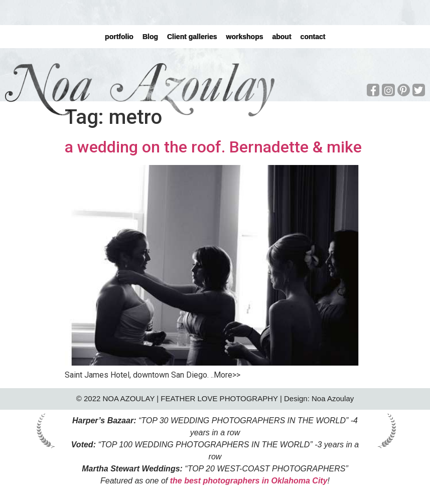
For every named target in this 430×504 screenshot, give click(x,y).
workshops (244, 37)
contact (313, 37)
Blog (150, 37)
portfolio (119, 37)
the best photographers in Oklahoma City (249, 481)
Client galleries (192, 37)
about (281, 37)
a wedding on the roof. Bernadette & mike (213, 147)
